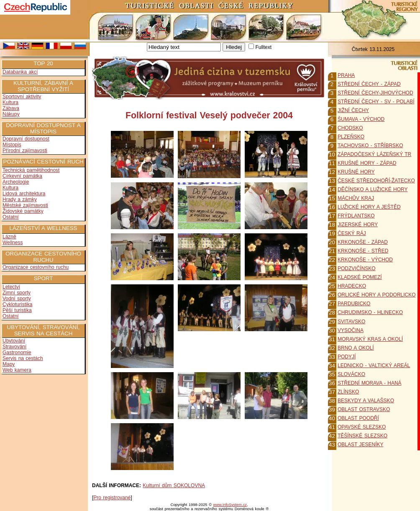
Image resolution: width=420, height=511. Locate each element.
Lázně (9, 237)
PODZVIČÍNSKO (357, 268)
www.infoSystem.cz (230, 505)
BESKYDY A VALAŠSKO (366, 401)
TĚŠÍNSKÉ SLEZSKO (362, 436)
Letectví (11, 287)
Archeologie (16, 182)
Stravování (14, 347)
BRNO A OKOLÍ (356, 348)
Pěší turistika (17, 310)
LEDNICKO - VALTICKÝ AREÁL (374, 365)
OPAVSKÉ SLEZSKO (362, 427)
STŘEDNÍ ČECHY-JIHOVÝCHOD (375, 93)
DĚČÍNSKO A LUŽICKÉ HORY (373, 189)
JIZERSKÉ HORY (358, 225)
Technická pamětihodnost (31, 170)
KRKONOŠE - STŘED (363, 251)
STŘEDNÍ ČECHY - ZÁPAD (369, 84)
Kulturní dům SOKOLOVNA (174, 485)
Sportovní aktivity (22, 97)
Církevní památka (22, 176)
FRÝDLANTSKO (356, 216)
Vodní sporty (17, 299)
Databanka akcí (20, 72)
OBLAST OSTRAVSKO (364, 409)
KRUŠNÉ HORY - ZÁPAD (367, 163)
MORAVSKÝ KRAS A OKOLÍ (370, 339)
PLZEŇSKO (351, 137)
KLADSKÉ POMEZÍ (360, 277)
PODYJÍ (347, 357)
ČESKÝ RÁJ (352, 233)
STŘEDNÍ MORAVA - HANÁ (370, 383)
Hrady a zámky (20, 199)
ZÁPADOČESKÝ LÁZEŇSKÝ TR (374, 154)
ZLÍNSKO (348, 392)
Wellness (13, 243)
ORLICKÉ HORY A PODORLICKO (377, 295)
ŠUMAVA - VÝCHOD (361, 119)
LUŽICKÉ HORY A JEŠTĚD (369, 207)
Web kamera (17, 370)
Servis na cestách (23, 358)
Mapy (9, 364)
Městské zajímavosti (25, 205)
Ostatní (11, 217)
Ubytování (14, 341)
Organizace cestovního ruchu (36, 267)
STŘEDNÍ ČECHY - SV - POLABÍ (376, 102)
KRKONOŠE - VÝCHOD (365, 260)
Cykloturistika (17, 304)
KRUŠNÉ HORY (356, 172)
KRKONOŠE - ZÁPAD (363, 242)
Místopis (12, 145)
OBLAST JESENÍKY (361, 445)
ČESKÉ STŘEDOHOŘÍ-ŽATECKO (376, 181)
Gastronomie (17, 353)
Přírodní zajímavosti (25, 151)
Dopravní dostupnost (26, 139)
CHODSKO (350, 128)
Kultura (10, 102)
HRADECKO (352, 286)
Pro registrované (112, 498)
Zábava (11, 108)
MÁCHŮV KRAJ (356, 198)
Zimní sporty (17, 293)
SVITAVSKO (351, 322)
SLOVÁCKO (351, 374)
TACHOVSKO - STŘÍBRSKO (370, 146)
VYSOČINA (351, 330)
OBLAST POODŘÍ (358, 418)
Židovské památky (23, 211)
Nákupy (11, 114)
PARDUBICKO (354, 304)
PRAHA (346, 75)
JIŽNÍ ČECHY (353, 110)
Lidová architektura (24, 194)
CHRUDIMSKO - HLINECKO (370, 312)
